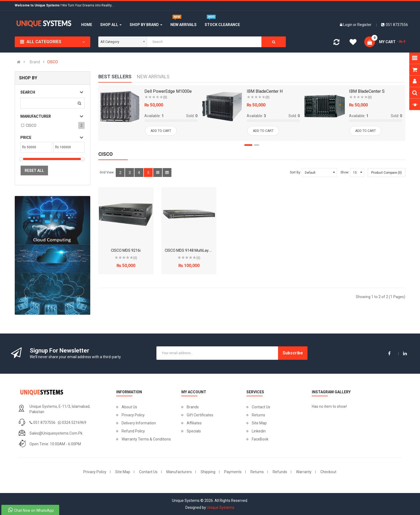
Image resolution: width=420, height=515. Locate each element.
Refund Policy (133, 431)
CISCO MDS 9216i (126, 250)
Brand (35, 62)
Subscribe (293, 353)
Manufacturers (179, 472)
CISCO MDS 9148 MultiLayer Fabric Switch (200, 250)
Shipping (208, 472)
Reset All (34, 171)
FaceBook (260, 439)
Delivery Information (139, 423)
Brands (193, 407)
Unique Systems (221, 507)
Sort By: (295, 172)
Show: (345, 172)
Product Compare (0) (387, 173)
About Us (129, 407)
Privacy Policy (133, 415)
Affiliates (194, 423)
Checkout (328, 472)
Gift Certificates (200, 415)
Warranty (304, 472)
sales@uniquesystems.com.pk (56, 433)
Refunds (280, 472)
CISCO (52, 62)
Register (364, 25)
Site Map (259, 423)
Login (348, 25)
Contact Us (261, 407)
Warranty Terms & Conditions (146, 439)
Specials (194, 431)
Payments (233, 472)
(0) (135, 258)
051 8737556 (395, 25)
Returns (258, 415)
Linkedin (259, 431)
